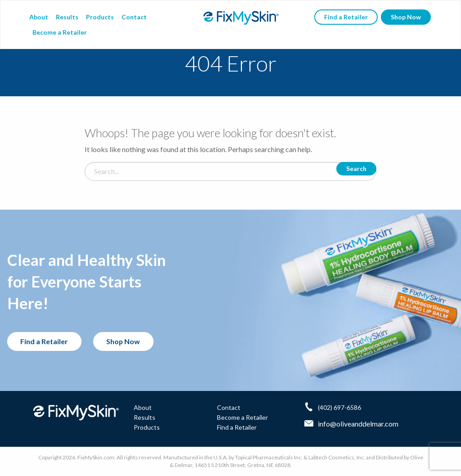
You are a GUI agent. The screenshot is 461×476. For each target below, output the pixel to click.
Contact (134, 17)
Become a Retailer (60, 32)
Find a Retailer (346, 17)
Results (67, 17)
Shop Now (406, 17)
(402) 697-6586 (339, 407)
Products (100, 17)
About (39, 17)
